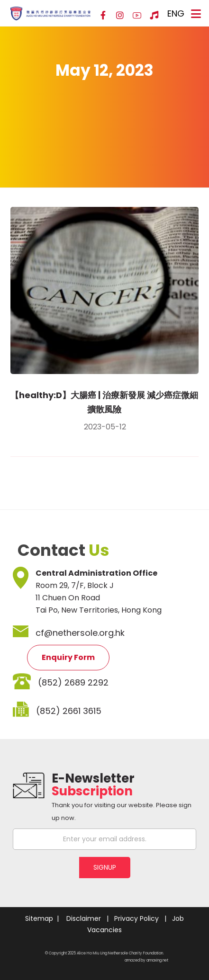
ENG (176, 13)
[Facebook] (103, 16)
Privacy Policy (136, 918)
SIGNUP (105, 867)
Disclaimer (84, 918)
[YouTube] (137, 16)
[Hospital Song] (154, 16)
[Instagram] (120, 16)
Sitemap (39, 918)
